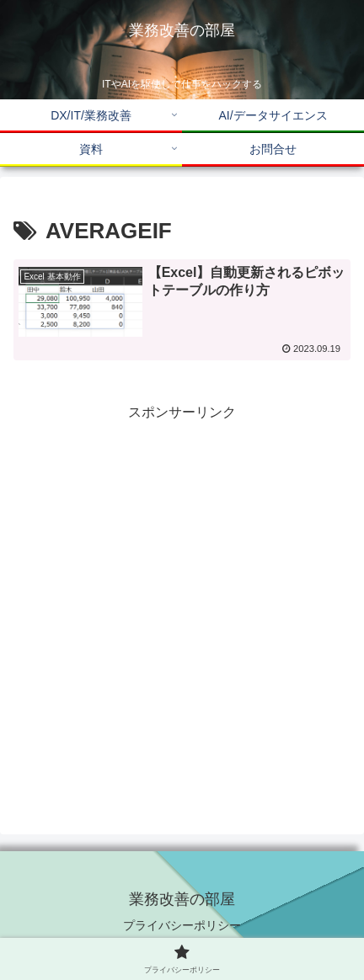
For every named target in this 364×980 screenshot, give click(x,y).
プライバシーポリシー (182, 925)
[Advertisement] (182, 607)
